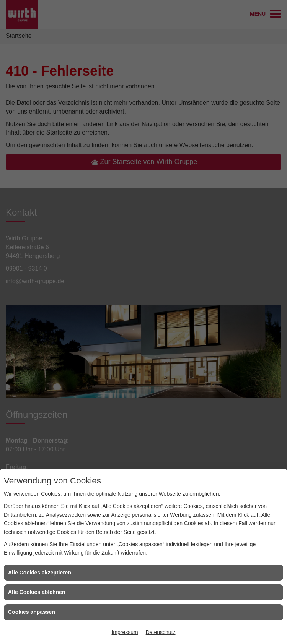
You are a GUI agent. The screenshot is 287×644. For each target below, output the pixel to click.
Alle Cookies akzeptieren (40, 573)
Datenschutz (161, 632)
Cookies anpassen (32, 612)
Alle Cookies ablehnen (37, 592)
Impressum (125, 632)
